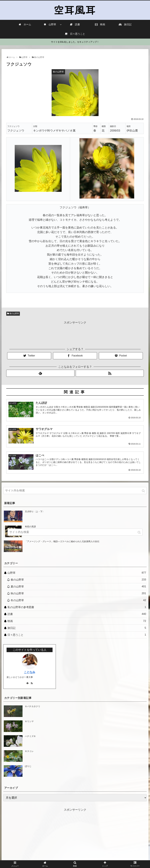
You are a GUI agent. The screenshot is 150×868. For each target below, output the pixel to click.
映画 (77, 621)
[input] (75, 490)
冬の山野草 (78, 600)
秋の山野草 (78, 593)
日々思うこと (77, 634)
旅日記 (77, 628)
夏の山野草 (78, 586)
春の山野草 (14, 313)
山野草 (77, 572)
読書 (77, 614)
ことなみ (30, 672)
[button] (144, 491)
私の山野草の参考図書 (77, 607)
